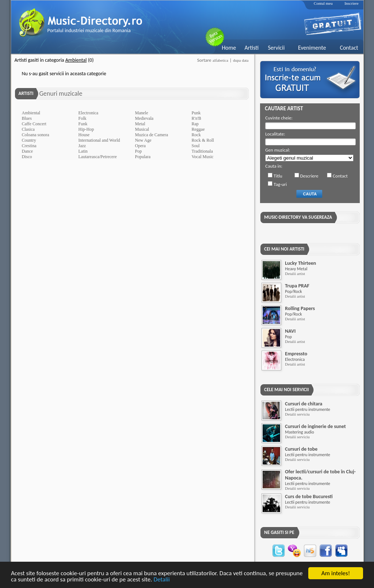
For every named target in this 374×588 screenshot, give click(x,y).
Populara (143, 157)
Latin (83, 151)
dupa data (241, 60)
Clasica (28, 129)
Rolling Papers (300, 308)
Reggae (198, 129)
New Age (143, 140)
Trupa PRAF (297, 286)
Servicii (276, 48)
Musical (142, 129)
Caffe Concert (34, 124)
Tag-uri (280, 184)
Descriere (309, 176)
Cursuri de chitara (304, 404)
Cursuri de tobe (301, 449)
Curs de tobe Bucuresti (309, 497)
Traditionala (202, 151)
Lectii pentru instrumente (308, 409)
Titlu (278, 176)
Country (29, 140)
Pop (139, 151)
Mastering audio (299, 432)
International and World (99, 140)
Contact (349, 48)
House (84, 135)
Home (229, 48)
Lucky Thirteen (300, 263)
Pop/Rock (293, 291)
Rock (196, 135)
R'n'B (196, 118)
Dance (28, 151)
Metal (140, 124)
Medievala (144, 118)
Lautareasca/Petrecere (98, 157)
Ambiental (31, 113)
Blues (27, 118)
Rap (195, 124)
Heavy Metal (296, 269)
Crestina (29, 146)
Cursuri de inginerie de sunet (315, 426)
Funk (83, 124)
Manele (142, 113)
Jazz (82, 146)
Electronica (89, 113)
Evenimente (312, 48)
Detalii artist (295, 274)
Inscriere (351, 3)
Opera (140, 146)
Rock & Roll (203, 140)
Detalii (161, 580)
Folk (83, 118)
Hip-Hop (86, 129)
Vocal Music (203, 157)
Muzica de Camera (152, 135)
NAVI (290, 331)
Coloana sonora (36, 135)
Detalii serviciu (297, 414)
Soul (196, 146)
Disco (27, 157)
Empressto (296, 354)
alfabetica (220, 60)
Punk (196, 113)
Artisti (251, 48)
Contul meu (323, 3)
